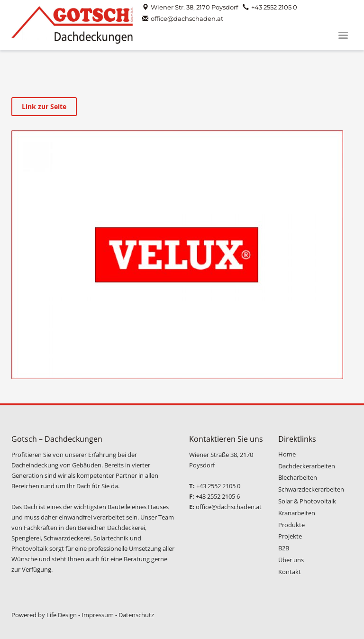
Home (287, 454)
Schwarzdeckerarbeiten (311, 489)
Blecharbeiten (298, 477)
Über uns (291, 560)
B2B (284, 548)
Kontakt (290, 572)
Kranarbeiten (297, 513)
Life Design (62, 615)
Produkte (291, 525)
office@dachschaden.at (187, 18)
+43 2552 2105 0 (274, 7)
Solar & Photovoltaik (307, 501)
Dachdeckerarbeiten (307, 466)
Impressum (98, 615)
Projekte (290, 536)
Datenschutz (136, 615)
